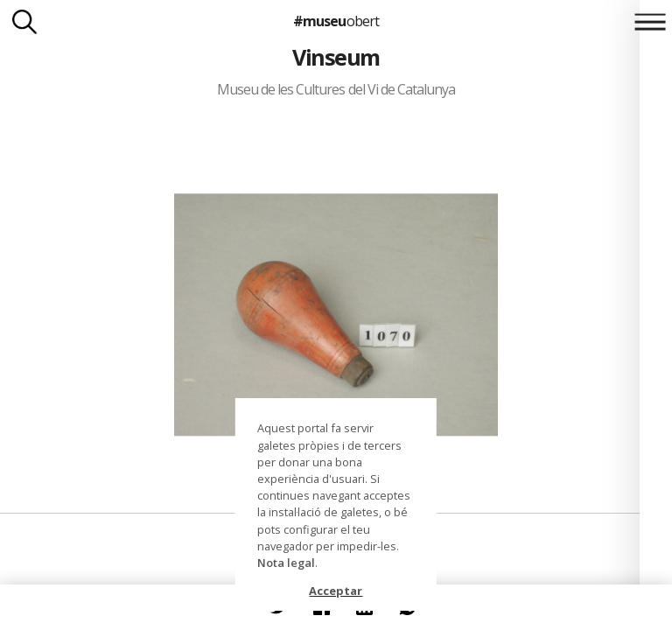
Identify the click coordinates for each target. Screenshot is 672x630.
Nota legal (286, 563)
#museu (336, 21)
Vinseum (336, 57)
